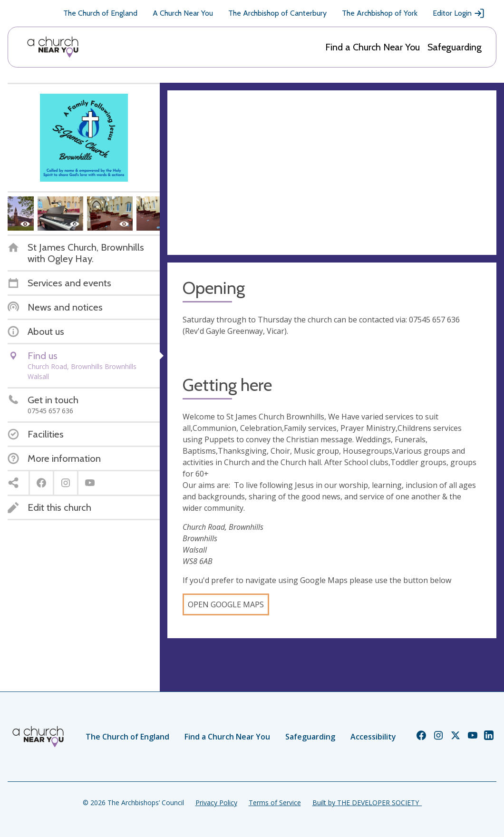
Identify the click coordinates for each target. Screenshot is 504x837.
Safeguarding (455, 47)
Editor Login (459, 13)
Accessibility (373, 737)
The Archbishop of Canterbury (277, 13)
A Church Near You (183, 13)
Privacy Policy (216, 803)
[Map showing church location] (332, 173)
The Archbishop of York (380, 13)
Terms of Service (275, 803)
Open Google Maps (226, 604)
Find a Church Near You (373, 47)
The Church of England (100, 13)
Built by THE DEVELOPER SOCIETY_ (367, 803)
